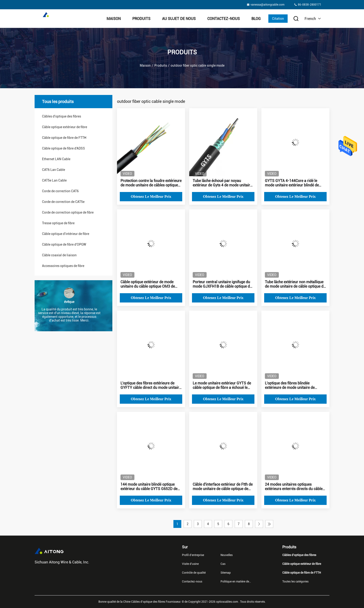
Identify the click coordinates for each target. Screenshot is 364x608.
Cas (223, 564)
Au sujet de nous (179, 19)
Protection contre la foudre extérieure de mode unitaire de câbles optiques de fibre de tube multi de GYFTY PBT (151, 183)
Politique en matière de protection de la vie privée (236, 582)
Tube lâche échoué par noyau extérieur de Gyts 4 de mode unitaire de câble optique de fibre (222, 183)
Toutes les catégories (295, 582)
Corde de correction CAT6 (60, 191)
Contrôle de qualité (194, 573)
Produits (141, 19)
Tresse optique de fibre (58, 223)
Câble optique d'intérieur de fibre (66, 234)
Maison (114, 19)
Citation (278, 19)
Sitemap (226, 573)
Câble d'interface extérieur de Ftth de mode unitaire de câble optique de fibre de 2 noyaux (223, 487)
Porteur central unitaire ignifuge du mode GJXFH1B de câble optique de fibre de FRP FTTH (222, 284)
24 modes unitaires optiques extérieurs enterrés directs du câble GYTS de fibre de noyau (294, 487)
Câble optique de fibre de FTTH (64, 138)
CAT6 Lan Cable (54, 170)
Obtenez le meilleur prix (151, 197)
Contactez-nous (224, 19)
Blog (256, 19)
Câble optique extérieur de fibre (65, 127)
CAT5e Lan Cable (54, 180)
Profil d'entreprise (193, 555)
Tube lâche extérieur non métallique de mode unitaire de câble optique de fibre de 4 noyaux (295, 284)
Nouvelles (227, 555)
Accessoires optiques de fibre (63, 266)
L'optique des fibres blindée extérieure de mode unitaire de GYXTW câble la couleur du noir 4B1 (295, 385)
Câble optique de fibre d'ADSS (63, 148)
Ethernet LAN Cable (56, 159)
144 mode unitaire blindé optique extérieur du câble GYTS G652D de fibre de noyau (149, 487)
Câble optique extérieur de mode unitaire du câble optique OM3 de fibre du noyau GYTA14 (148, 284)
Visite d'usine (190, 564)
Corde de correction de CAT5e (63, 202)
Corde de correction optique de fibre (68, 212)
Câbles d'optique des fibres (62, 116)
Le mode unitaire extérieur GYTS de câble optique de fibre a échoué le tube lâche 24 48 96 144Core (222, 385)
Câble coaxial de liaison (59, 255)
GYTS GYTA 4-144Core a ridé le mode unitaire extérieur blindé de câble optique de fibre (292, 183)
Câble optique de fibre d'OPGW (64, 244)
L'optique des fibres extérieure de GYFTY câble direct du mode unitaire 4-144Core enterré (151, 385)
